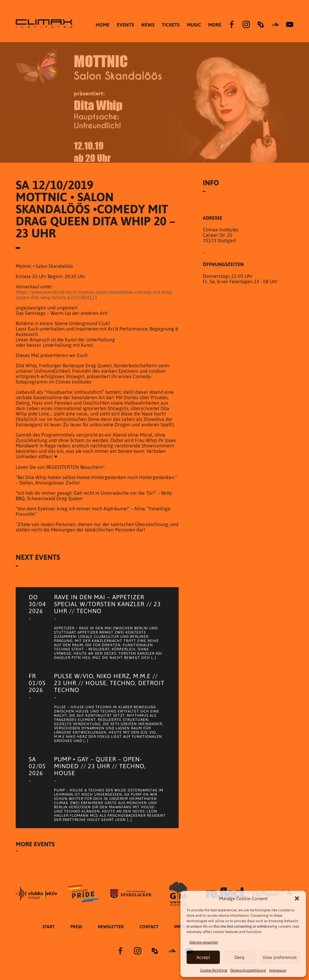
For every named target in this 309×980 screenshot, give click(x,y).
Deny (239, 957)
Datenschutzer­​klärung (248, 970)
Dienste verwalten (204, 942)
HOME (103, 25)
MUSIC (194, 25)
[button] (297, 898)
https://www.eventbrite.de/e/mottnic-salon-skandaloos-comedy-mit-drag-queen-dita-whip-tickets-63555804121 (94, 295)
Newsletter (111, 927)
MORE (215, 25)
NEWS (148, 25)
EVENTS (125, 25)
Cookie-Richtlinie (214, 970)
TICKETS (171, 25)
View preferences (280, 957)
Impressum (278, 970)
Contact (149, 927)
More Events (35, 844)
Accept (203, 957)
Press (76, 927)
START (49, 927)
